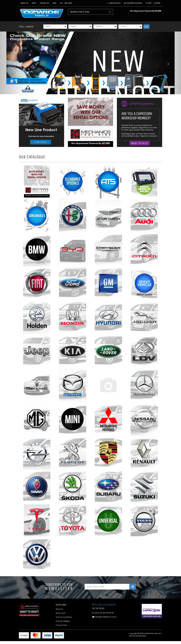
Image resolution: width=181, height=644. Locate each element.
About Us (24, 3)
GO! (146, 27)
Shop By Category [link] (63, 621)
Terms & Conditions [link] (64, 617)
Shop (34, 3)
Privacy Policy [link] (61, 625)
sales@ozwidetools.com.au (104, 617)
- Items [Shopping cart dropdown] (153, 3)
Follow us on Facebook (104, 605)
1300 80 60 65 (114, 3)
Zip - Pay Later (66, 3)
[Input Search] (87, 12)
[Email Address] (107, 587)
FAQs (54, 3)
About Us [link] (59, 609)
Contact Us (44, 3)
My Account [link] (61, 613)
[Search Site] (110, 12)
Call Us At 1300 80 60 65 (103, 613)
